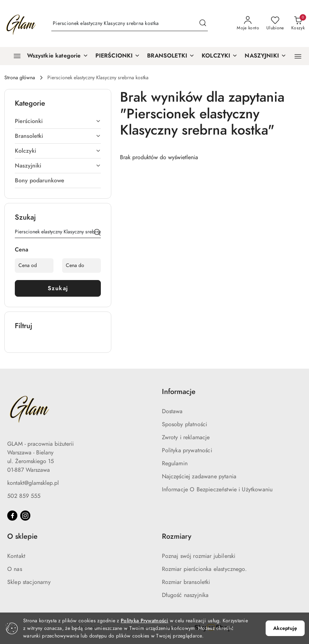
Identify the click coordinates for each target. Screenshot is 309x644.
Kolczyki (58, 151)
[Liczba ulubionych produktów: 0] (275, 24)
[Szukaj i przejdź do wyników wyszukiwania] (203, 24)
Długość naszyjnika (185, 595)
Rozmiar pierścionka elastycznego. (204, 569)
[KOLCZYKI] (220, 56)
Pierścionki (58, 121)
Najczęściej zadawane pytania (199, 476)
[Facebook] (12, 516)
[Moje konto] (248, 24)
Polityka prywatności (187, 450)
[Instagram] (25, 516)
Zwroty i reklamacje (186, 437)
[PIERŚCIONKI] (118, 56)
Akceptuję (285, 628)
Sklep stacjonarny (29, 582)
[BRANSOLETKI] (171, 56)
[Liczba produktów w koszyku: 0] (298, 24)
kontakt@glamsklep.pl (33, 483)
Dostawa (172, 411)
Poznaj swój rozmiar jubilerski (199, 556)
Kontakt (16, 556)
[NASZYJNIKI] (265, 56)
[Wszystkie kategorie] (48, 56)
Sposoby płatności (185, 424)
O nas (15, 569)
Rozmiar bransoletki (186, 582)
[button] (298, 56)
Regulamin (175, 463)
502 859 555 (24, 496)
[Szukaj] (97, 233)
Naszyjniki (58, 166)
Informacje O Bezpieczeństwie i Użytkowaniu (217, 490)
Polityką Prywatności (145, 621)
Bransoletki (58, 136)
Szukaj (58, 288)
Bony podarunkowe (40, 181)
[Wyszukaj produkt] (130, 24)
